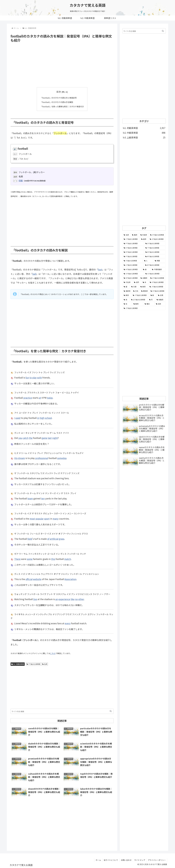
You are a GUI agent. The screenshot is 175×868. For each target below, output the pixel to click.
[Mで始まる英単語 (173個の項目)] (155, 256)
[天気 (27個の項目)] (136, 291)
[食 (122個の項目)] (146, 269)
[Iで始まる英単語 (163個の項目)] (133, 261)
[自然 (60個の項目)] (137, 282)
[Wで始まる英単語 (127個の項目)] (155, 265)
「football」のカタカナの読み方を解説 (56, 102)
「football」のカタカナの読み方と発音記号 (58, 98)
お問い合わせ (126, 860)
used (18, 418)
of (48, 539)
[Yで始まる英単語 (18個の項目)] (140, 295)
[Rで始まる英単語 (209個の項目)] (133, 252)
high (42, 418)
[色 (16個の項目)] (126, 300)
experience (64, 599)
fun (27, 377)
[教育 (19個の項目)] (127, 295)
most (32, 518)
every (68, 623)
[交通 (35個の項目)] (134, 287)
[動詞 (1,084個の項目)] (135, 235)
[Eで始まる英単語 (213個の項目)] (133, 248)
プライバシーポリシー (157, 860)
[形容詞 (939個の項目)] (144, 235)
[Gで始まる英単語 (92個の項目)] (155, 274)
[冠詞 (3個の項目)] (160, 304)
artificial (54, 539)
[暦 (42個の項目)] (126, 287)
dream (22, 458)
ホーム (98, 860)
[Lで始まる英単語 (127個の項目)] (133, 265)
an (57, 599)
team (30, 498)
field (30, 539)
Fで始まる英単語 (33, 664)
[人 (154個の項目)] (148, 261)
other (81, 599)
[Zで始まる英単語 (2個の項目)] (144, 308)
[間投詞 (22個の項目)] (145, 291)
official (29, 579)
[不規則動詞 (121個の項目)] (158, 269)
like (73, 599)
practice (28, 398)
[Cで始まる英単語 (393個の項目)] (131, 239)
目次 (59, 92)
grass (62, 539)
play (34, 377)
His (16, 458)
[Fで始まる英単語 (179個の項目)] (133, 256)
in (38, 418)
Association (70, 579)
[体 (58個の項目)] (145, 282)
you (20, 438)
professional (42, 458)
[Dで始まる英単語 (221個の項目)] (155, 243)
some (30, 559)
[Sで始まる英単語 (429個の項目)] (157, 235)
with (40, 377)
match (68, 559)
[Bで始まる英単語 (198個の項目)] (155, 252)
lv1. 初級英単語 (18, 664)
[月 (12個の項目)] (151, 300)
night (55, 438)
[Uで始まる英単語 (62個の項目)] (157, 278)
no (76, 599)
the (31, 438)
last (50, 438)
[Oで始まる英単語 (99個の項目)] (133, 274)
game (45, 438)
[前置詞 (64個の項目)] (144, 278)
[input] (62, 711)
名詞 (45, 664)
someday (62, 458)
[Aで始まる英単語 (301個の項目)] (157, 239)
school (48, 418)
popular (40, 518)
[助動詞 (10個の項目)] (160, 300)
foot (100, 269)
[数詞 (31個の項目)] (144, 287)
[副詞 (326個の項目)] (144, 239)
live (35, 599)
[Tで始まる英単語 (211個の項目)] (155, 248)
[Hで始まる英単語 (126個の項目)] (132, 269)
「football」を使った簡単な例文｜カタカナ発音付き (62, 106)
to (31, 377)
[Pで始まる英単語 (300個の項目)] (133, 243)
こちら (53, 653)
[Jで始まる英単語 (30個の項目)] (157, 287)
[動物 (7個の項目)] (138, 304)
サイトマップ (140, 860)
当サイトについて (111, 860)
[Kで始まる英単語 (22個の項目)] (157, 291)
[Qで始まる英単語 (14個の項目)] (139, 300)
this (53, 559)
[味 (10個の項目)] (127, 304)
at (40, 398)
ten (43, 498)
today (50, 398)
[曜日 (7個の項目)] (149, 304)
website (37, 579)
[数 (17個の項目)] (153, 295)
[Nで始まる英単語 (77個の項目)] (131, 278)
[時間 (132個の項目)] (160, 261)
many (56, 518)
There (17, 559)
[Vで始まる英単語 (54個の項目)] (157, 282)
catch (26, 438)
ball (34, 274)
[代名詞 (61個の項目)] (127, 282)
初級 (21, 180)
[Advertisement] (62, 65)
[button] (111, 711)
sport (47, 518)
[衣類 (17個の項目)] (161, 295)
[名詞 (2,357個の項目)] (126, 235)
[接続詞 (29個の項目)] (127, 291)
